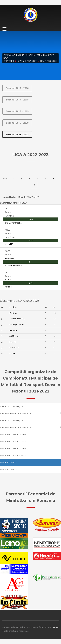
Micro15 (9, 287)
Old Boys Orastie (13, 223)
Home (56, 627)
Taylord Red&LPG (14, 265)
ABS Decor (10, 258)
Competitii (9, 61)
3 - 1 (31, 262)
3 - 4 (31, 240)
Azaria (8, 280)
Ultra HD (9, 244)
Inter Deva (10, 237)
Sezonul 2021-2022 (27, 61)
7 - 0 (31, 219)
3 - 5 (31, 283)
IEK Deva (9, 216)
